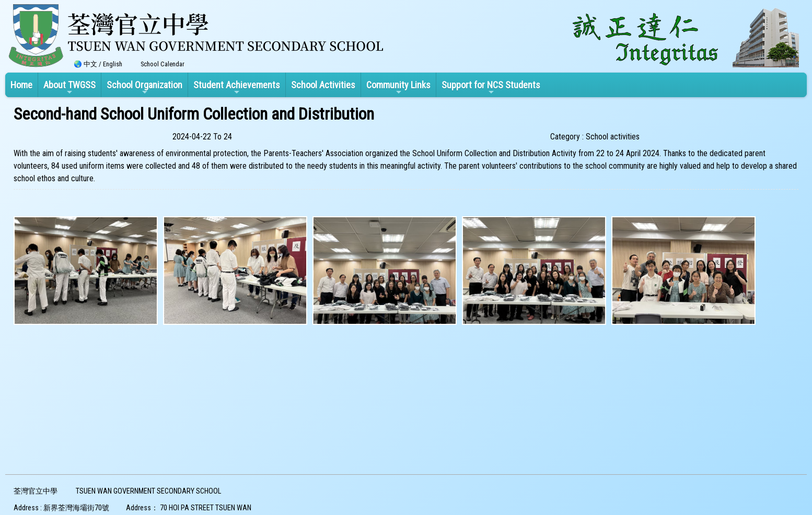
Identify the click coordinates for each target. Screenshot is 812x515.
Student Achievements (237, 88)
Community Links (398, 88)
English (113, 64)
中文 (90, 64)
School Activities (323, 85)
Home (21, 85)
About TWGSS (69, 88)
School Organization (144, 88)
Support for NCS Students (491, 88)
